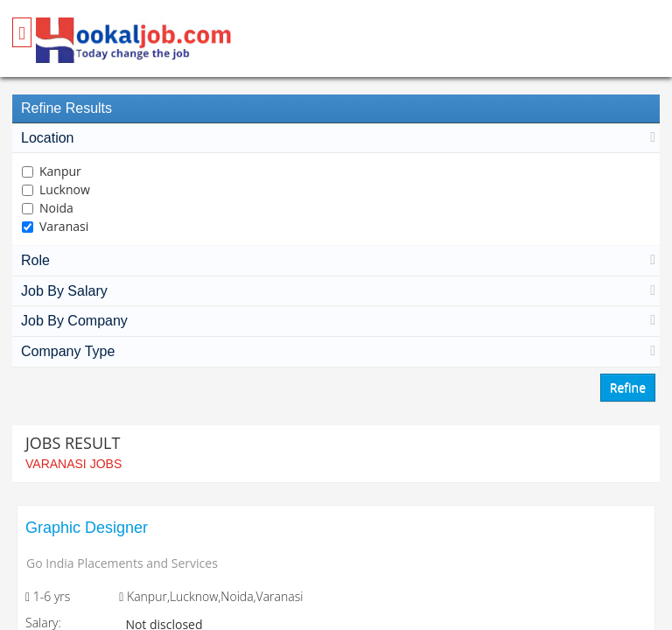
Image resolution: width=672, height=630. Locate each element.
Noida (56, 208)
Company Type (336, 351)
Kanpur (60, 171)
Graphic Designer (87, 528)
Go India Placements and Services (122, 563)
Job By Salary (336, 291)
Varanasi (64, 226)
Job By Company (336, 321)
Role (336, 260)
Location (336, 138)
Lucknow (65, 189)
